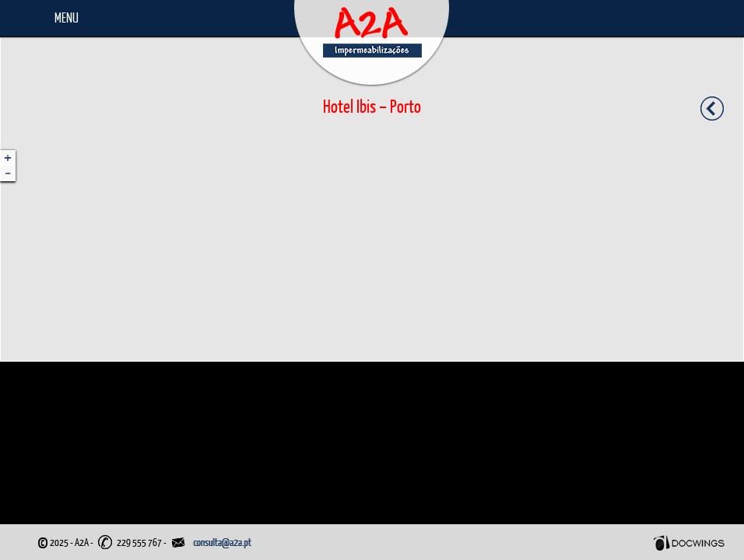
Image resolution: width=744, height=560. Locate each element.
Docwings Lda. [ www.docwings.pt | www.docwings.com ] (689, 543)
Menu (67, 17)
